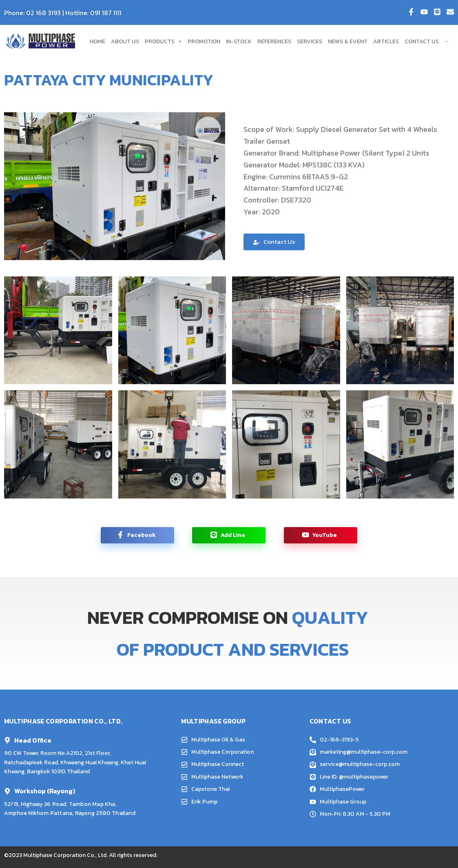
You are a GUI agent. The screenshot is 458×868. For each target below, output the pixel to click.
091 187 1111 (106, 13)
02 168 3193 (43, 13)
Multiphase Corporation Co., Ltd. (65, 855)
